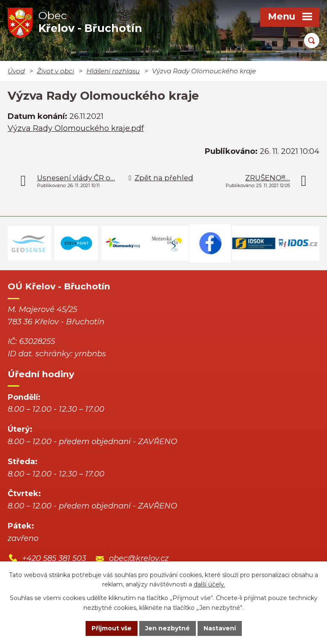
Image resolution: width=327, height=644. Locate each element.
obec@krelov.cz (139, 558)
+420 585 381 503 (54, 558)
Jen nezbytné (168, 628)
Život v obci (56, 71)
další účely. (209, 585)
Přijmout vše (112, 628)
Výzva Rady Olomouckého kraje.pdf (76, 128)
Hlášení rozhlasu (113, 71)
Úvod (16, 71)
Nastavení (220, 628)
